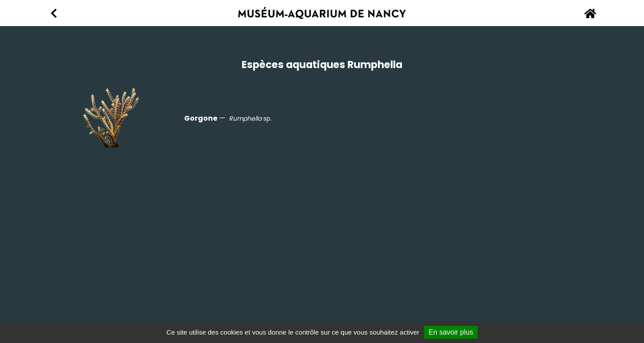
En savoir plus (451, 332)
